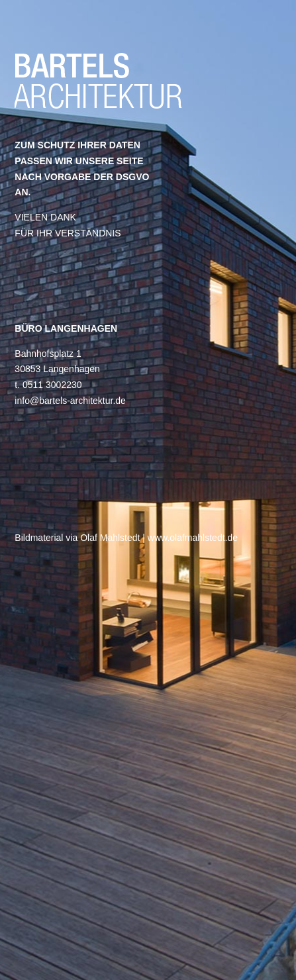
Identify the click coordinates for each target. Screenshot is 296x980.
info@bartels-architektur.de (70, 401)
